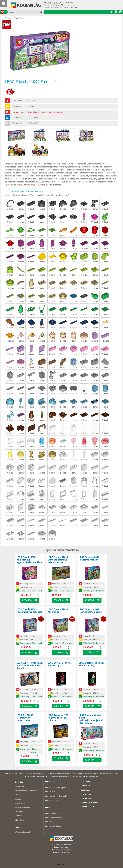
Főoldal (8, 18)
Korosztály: (17, 101)
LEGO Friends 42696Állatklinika (58, 611)
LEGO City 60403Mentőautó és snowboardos (25, 718)
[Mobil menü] (4, 4)
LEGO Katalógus (21, 816)
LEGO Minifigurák (87, 807)
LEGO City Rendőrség (53, 813)
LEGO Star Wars (87, 786)
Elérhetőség (19, 786)
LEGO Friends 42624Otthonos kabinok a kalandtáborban (58, 560)
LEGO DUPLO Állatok (53, 792)
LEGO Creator (86, 790)
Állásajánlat (19, 820)
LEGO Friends (33, 118)
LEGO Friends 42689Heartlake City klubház (90, 611)
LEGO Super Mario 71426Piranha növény (91, 664)
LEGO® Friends (20, 18)
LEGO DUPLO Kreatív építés (56, 788)
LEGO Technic (86, 782)
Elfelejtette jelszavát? (23, 832)
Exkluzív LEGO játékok (89, 803)
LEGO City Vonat (51, 822)
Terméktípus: (18, 118)
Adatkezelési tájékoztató (24, 795)
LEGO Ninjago (86, 794)
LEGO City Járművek (53, 826)
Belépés (18, 799)
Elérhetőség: (18, 112)
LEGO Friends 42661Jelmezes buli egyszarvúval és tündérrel (29, 560)
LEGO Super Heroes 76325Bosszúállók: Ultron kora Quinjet (30, 665)
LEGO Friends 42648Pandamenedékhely (89, 558)
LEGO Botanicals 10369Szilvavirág (59, 664)
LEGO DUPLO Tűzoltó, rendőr (56, 796)
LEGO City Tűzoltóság (53, 818)
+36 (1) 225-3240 (53, 5)
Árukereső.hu (61, 864)
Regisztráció (20, 803)
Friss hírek (19, 812)
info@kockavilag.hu (63, 850)
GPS (70, 3)
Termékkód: (17, 123)
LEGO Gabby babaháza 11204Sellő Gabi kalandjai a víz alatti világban (91, 719)
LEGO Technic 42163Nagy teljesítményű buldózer (58, 718)
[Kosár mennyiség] (35, 595)
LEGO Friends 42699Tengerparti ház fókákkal (29, 611)
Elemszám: (17, 106)
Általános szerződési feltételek (26, 791)
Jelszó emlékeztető (22, 807)
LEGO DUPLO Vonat (53, 800)
